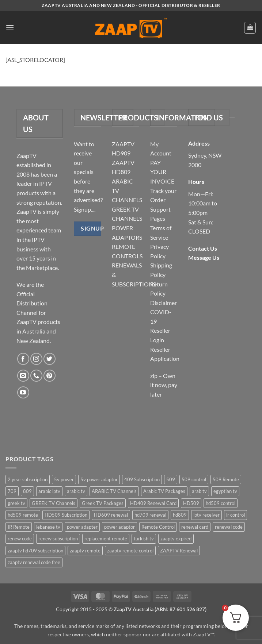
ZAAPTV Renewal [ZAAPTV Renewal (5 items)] (179, 551)
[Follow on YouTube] (23, 392)
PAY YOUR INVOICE (162, 172)
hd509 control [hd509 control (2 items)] (221, 503)
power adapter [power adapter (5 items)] (82, 527)
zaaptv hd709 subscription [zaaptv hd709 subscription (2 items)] (35, 551)
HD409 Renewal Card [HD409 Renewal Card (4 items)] (153, 503)
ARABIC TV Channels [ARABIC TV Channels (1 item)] (114, 491)
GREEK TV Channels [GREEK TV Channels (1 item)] (54, 503)
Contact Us (203, 248)
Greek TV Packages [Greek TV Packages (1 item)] (103, 503)
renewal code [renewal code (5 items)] (229, 527)
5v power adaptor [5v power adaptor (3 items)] (99, 479)
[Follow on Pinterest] (50, 376)
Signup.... (85, 209)
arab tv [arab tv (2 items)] (199, 491)
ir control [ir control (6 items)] (236, 515)
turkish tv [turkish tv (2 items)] (144, 539)
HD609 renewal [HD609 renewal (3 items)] (111, 515)
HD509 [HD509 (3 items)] (191, 503)
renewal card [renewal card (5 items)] (195, 527)
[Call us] (36, 376)
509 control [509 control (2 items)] (194, 479)
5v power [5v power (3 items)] (64, 479)
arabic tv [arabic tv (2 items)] (76, 491)
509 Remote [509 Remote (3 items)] (226, 479)
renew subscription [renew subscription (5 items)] (58, 539)
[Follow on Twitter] (50, 359)
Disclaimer (164, 303)
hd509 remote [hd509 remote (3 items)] (23, 515)
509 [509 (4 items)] (171, 479)
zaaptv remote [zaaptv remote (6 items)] (85, 551)
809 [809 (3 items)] (27, 491)
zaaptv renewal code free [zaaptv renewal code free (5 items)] (34, 562)
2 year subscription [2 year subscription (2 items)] (28, 479)
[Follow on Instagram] (36, 359)
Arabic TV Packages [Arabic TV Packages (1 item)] (164, 491)
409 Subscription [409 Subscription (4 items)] (142, 479)
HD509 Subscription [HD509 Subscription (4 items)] (66, 515)
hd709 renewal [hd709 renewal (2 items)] (150, 515)
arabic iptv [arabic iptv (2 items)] (49, 491)
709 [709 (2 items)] (12, 491)
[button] (10, 28)
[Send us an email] (23, 376)
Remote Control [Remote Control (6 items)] (158, 527)
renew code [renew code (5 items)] (20, 539)
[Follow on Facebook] (23, 359)
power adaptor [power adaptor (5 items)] (119, 527)
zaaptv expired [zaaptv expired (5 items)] (176, 539)
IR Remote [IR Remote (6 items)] (19, 527)
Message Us (204, 257)
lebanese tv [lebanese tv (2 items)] (48, 527)
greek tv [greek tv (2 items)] (16, 503)
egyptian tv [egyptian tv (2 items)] (225, 491)
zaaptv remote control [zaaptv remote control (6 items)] (130, 551)
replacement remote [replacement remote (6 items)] (106, 539)
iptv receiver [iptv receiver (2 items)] (206, 515)
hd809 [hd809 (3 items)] (180, 515)
